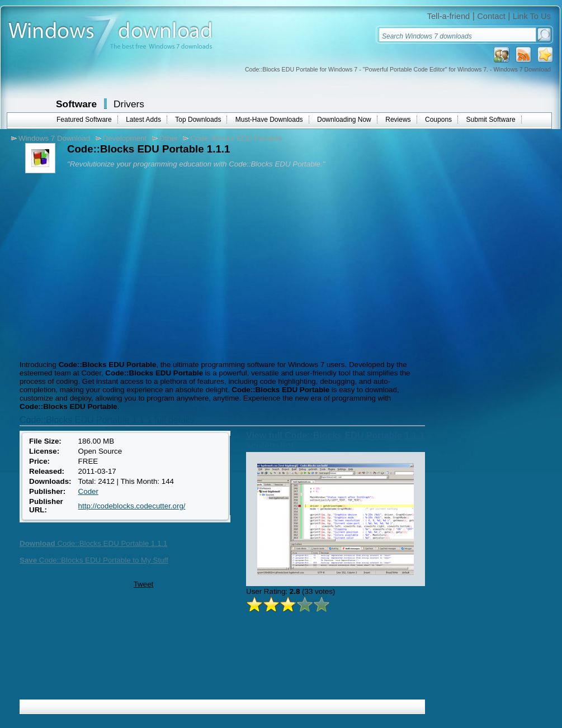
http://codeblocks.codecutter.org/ (132, 506)
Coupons (438, 120)
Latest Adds (143, 120)
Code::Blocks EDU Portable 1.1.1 (93, 543)
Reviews (398, 120)
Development (125, 138)
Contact (491, 16)
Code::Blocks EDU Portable (236, 138)
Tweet (144, 584)
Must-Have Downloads (269, 120)
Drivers (129, 104)
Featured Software (84, 120)
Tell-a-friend (449, 16)
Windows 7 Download (54, 138)
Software (76, 104)
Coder (88, 491)
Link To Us (532, 16)
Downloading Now (344, 120)
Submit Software (491, 120)
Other (169, 138)
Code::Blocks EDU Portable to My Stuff (94, 560)
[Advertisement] (111, 265)
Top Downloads (198, 120)
